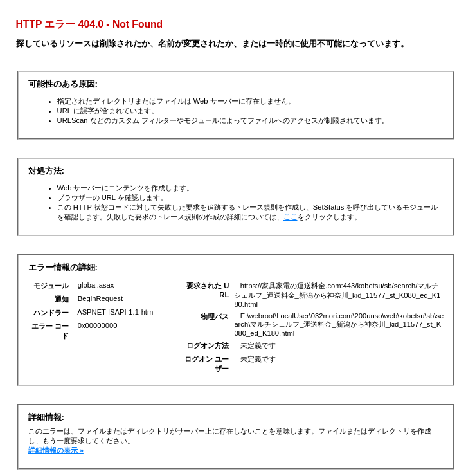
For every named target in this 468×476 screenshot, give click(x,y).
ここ (291, 217)
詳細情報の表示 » (56, 450)
